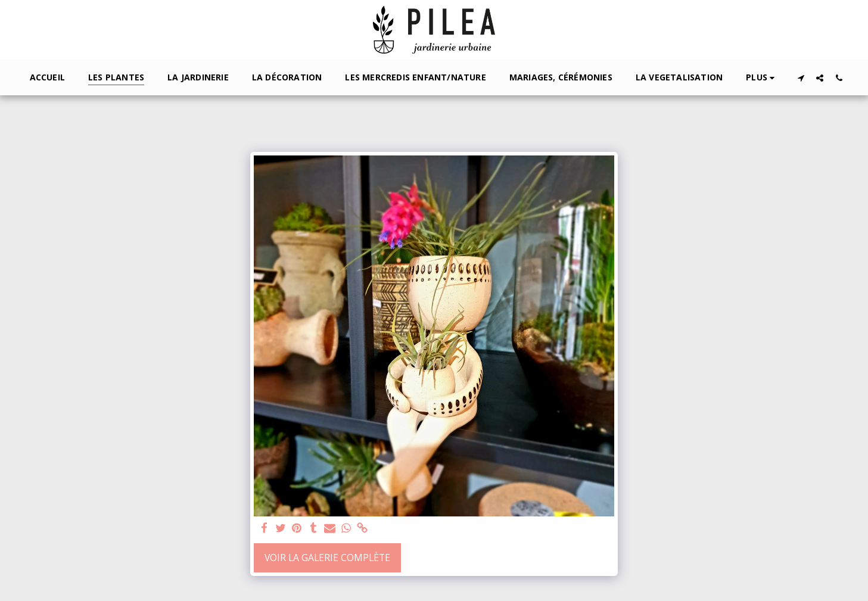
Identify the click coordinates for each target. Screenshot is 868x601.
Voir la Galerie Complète (327, 558)
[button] (801, 78)
